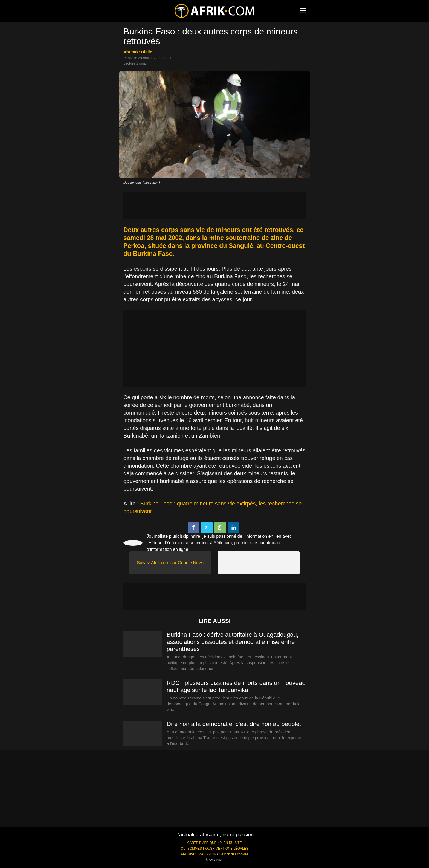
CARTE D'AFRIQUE (202, 843)
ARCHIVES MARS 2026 (198, 854)
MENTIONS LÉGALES (232, 849)
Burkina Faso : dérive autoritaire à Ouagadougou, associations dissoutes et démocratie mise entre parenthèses (233, 642)
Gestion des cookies (234, 854)
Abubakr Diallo (138, 52)
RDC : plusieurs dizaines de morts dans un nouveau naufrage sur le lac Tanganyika (236, 686)
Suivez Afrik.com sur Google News (170, 563)
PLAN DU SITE (231, 843)
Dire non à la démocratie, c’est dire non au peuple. (234, 724)
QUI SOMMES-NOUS (197, 849)
